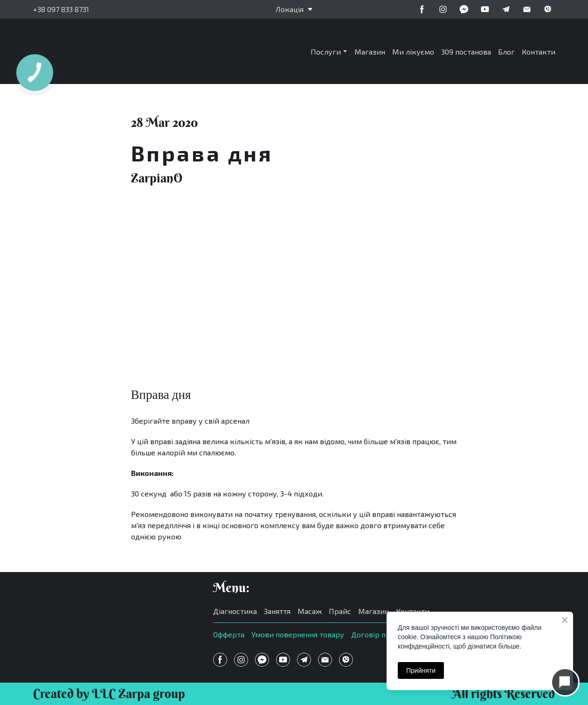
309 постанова (466, 52)
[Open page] (114, 615)
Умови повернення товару (298, 634)
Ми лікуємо (413, 52)
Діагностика (235, 611)
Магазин (370, 52)
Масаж (310, 611)
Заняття (277, 611)
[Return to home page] (102, 51)
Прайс (340, 611)
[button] (422, 9)
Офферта (229, 634)
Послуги (326, 52)
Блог (506, 52)
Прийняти (421, 670)
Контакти (539, 52)
